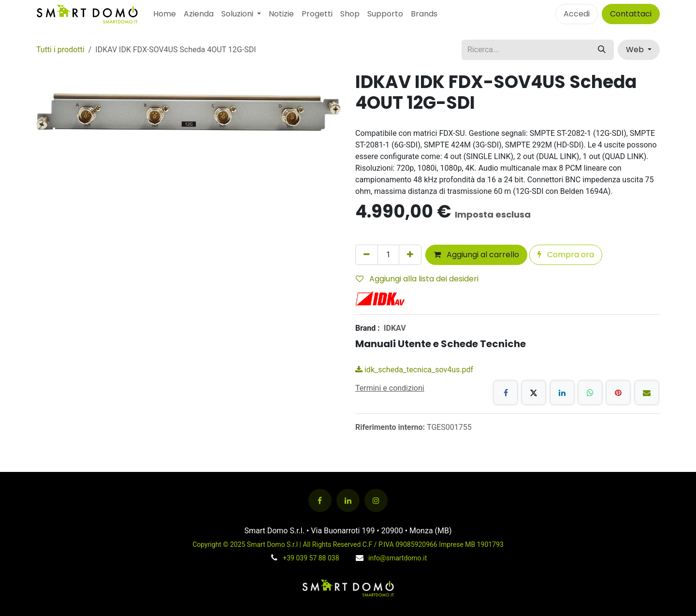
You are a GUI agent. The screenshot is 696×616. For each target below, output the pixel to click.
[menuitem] (165, 14)
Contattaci (631, 14)
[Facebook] (506, 393)
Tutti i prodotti (60, 50)
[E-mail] (647, 393)
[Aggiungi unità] (410, 255)
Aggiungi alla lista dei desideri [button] (417, 279)
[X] (534, 393)
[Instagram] (376, 500)
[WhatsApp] (590, 393)
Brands (424, 14)
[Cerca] (602, 50)
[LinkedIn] (562, 393)
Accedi (577, 14)
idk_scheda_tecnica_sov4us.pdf (414, 370)
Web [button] (636, 50)
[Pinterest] (618, 393)
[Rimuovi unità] (367, 255)
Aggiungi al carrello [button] (476, 255)
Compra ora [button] (566, 255)
